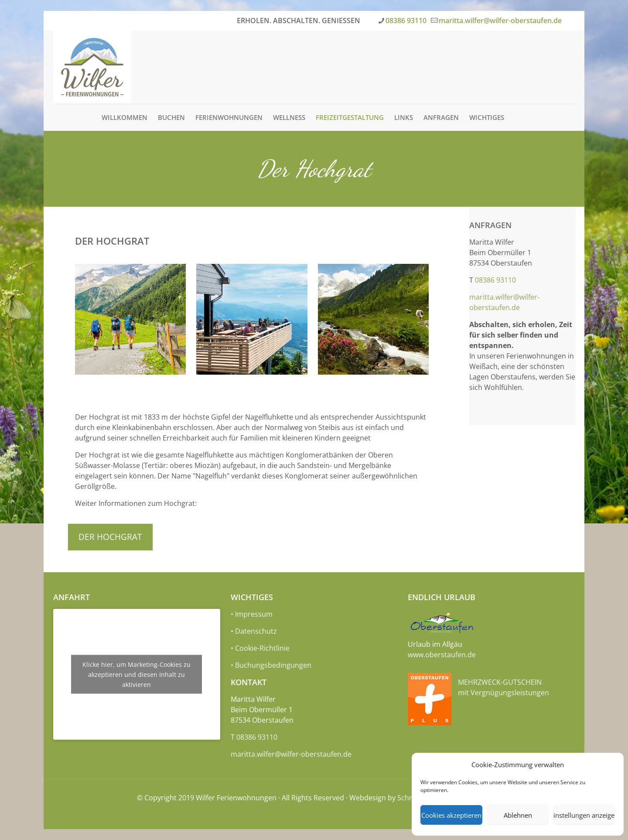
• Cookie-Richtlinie (260, 648)
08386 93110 (495, 280)
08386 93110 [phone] (406, 20)
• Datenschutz (254, 631)
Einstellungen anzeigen (584, 815)
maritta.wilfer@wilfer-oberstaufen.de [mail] (500, 20)
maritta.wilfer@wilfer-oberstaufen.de (291, 754)
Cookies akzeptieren (451, 815)
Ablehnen (518, 815)
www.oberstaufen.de (442, 655)
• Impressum (252, 614)
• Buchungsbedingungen (271, 665)
